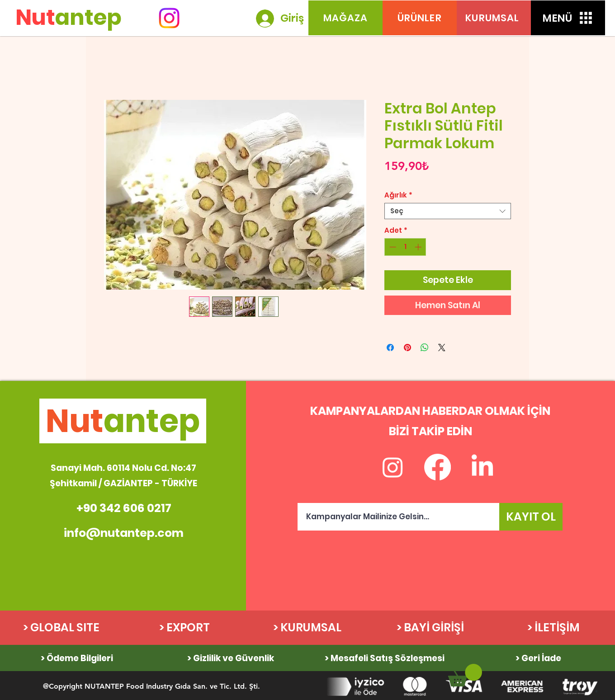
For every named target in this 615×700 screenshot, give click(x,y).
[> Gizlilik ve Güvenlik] (231, 658)
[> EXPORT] (184, 628)
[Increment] (419, 247)
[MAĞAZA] (345, 18)
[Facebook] (438, 467)
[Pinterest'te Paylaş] (407, 348)
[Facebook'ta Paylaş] (390, 348)
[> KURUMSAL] (307, 628)
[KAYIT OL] (531, 517)
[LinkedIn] (482, 467)
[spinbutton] (405, 247)
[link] (465, 675)
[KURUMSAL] (494, 18)
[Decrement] (392, 247)
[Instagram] (169, 18)
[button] (568, 18)
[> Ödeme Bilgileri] (77, 658)
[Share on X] (442, 348)
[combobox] (448, 211)
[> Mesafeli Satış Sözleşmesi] (385, 658)
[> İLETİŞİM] (553, 628)
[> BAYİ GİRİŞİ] (430, 628)
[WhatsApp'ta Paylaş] (425, 348)
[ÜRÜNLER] (420, 18)
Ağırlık (398, 195)
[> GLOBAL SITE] (61, 628)
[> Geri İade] (538, 658)
